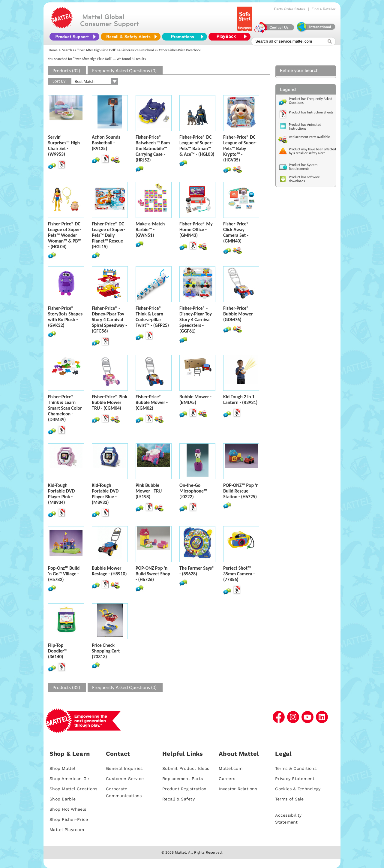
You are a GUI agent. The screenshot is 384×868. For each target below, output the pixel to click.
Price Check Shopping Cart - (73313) (107, 651)
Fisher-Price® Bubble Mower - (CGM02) (152, 402)
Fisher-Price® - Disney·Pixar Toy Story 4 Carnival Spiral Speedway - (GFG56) (109, 319)
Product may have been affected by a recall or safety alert (312, 151)
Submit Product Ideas (186, 768)
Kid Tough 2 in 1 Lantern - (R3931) (240, 399)
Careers (227, 779)
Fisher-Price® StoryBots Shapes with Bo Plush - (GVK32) (65, 317)
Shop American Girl (70, 779)
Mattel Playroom (67, 830)
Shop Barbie (63, 799)
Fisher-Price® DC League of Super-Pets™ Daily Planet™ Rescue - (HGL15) (109, 235)
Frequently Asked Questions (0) (124, 71)
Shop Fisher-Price (69, 819)
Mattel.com (231, 768)
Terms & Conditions (296, 768)
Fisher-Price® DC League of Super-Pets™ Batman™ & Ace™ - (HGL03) (197, 146)
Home (53, 50)
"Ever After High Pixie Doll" (97, 50)
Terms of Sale (289, 799)
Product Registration (184, 789)
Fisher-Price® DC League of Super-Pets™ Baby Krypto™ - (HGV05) (240, 148)
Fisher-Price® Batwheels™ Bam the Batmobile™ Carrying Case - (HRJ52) (153, 148)
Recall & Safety (178, 799)
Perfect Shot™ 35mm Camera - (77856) (239, 574)
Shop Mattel (62, 768)
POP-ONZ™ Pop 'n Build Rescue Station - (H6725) (241, 491)
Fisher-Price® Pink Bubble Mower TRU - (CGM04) (109, 402)
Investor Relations (238, 789)
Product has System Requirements (303, 167)
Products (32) (66, 71)
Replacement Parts (183, 779)
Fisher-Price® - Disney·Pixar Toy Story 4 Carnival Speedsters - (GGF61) (196, 319)
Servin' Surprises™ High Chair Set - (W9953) (64, 146)
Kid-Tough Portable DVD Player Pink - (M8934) (61, 494)
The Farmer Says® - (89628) (197, 571)
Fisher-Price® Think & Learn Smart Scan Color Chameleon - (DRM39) (65, 408)
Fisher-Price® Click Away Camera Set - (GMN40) (236, 232)
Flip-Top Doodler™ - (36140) (59, 651)
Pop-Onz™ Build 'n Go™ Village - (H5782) (64, 574)
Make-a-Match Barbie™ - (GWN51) (150, 229)
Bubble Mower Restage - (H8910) (109, 571)
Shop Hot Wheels (68, 809)
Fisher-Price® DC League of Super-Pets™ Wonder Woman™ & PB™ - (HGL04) (65, 235)
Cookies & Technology (298, 789)
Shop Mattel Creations (73, 789)
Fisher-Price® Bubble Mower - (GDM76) (239, 314)
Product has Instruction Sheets (311, 112)
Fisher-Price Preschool (138, 50)
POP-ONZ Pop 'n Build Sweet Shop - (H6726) (153, 574)
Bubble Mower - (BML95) (195, 399)
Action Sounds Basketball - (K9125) (106, 143)
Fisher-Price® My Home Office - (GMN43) (196, 229)
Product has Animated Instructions (305, 127)
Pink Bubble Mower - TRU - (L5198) (150, 491)
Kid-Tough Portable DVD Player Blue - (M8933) (105, 494)
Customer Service (125, 779)
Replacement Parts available (309, 137)
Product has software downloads (304, 179)
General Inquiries (124, 768)
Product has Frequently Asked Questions (311, 101)
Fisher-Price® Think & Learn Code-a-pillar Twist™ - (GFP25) (152, 317)
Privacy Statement (295, 779)
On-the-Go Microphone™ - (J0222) (195, 491)
